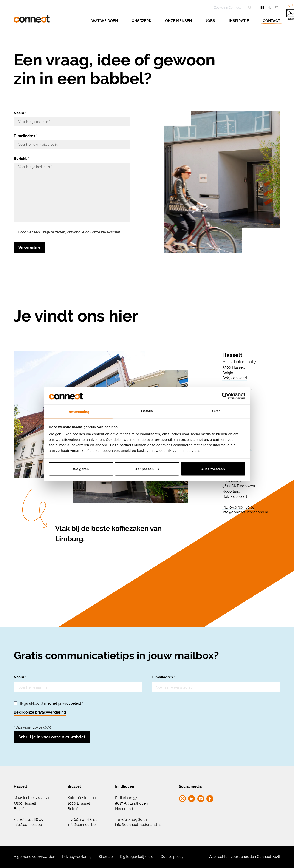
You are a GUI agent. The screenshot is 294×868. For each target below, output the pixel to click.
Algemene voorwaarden (34, 857)
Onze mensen (178, 21)
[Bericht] (72, 192)
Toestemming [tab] (78, 412)
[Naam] (72, 122)
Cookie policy (172, 857)
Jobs (210, 21)
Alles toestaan (213, 469)
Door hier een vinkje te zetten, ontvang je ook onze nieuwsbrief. (69, 232)
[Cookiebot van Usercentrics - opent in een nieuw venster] (225, 396)
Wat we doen (105, 21)
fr (277, 8)
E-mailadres (26, 136)
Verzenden (29, 248)
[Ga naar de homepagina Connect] (32, 19)
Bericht (21, 159)
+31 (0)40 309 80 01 (238, 507)
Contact (271, 21)
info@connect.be (28, 825)
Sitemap (106, 857)
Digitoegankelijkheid (137, 857)
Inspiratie (239, 21)
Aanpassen (147, 469)
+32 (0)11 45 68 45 (28, 820)
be (262, 8)
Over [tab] (216, 411)
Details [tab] (147, 411)
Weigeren (81, 469)
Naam (20, 113)
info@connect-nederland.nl (245, 512)
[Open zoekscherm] (233, 7)
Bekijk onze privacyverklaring (40, 712)
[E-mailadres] (72, 145)
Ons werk (141, 21)
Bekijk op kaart (235, 378)
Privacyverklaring (77, 857)
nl (269, 8)
